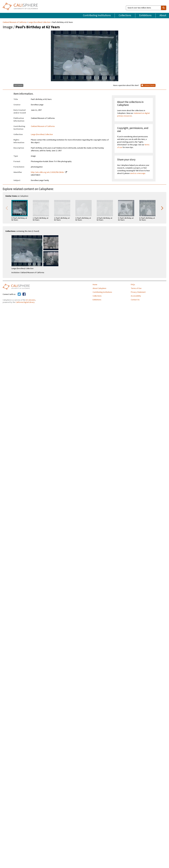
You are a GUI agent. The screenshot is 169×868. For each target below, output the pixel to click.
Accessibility (136, 296)
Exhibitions (145, 15)
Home (95, 285)
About (163, 15)
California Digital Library (25, 302)
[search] (164, 8)
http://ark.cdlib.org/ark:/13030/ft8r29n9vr (48, 172)
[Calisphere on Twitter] (19, 294)
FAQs (133, 285)
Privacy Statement (138, 292)
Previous (7, 208)
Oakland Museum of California (15, 22)
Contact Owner (148, 85)
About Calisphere (99, 288)
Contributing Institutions (97, 15)
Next (162, 208)
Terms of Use (136, 288)
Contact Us (135, 300)
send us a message (138, 173)
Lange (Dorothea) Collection (39, 22)
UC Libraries (31, 300)
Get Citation (18, 85)
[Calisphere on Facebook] (24, 294)
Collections (125, 15)
